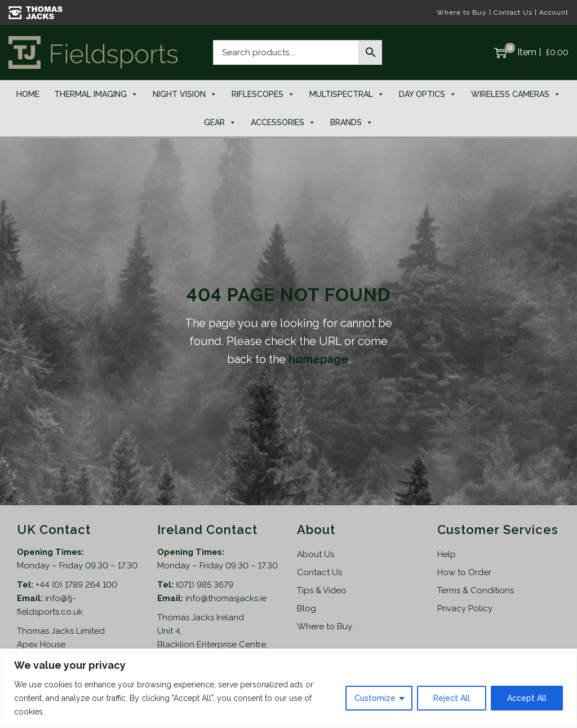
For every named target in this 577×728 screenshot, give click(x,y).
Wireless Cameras (516, 94)
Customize (375, 698)
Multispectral (347, 94)
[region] (288, 688)
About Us (316, 554)
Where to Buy (462, 12)
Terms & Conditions (476, 590)
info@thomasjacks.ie (226, 598)
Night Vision (185, 94)
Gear (220, 122)
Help (447, 554)
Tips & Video (322, 590)
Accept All (527, 698)
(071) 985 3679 (205, 585)
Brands (352, 122)
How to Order (464, 572)
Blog (307, 608)
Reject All (452, 698)
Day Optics (428, 94)
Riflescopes (263, 94)
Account (554, 12)
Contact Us (513, 12)
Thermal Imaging (96, 94)
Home (28, 94)
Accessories (283, 122)
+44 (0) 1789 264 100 (76, 585)
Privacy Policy (465, 608)
